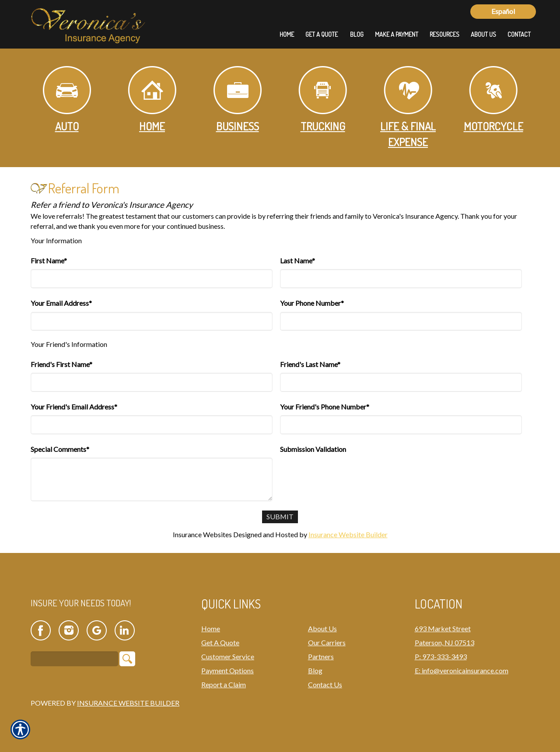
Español (503, 11)
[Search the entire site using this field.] (74, 659)
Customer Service (228, 656)
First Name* (49, 261)
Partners (321, 656)
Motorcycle (493, 100)
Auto (67, 100)
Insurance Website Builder (348, 534)
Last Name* (297, 261)
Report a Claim (224, 684)
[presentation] (346, 475)
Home (152, 100)
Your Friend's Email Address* (74, 407)
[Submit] (280, 517)
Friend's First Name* (61, 364)
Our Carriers (327, 642)
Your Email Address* (61, 303)
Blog (315, 670)
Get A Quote (220, 642)
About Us (322, 628)
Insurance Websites (202, 534)
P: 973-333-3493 (441, 656)
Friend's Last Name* (310, 364)
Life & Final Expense (408, 107)
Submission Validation (313, 449)
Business (238, 100)
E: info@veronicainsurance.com (462, 670)
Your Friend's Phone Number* (325, 407)
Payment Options (227, 670)
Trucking (323, 100)
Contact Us (325, 684)
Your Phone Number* (312, 303)
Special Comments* (60, 449)
